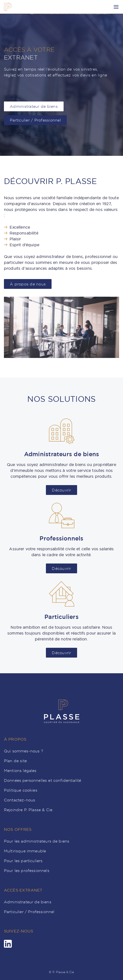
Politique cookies (21, 790)
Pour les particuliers (23, 861)
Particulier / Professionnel (29, 912)
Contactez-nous (20, 800)
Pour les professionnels (27, 870)
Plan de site (15, 761)
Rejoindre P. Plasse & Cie (28, 810)
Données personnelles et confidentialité (42, 780)
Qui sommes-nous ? (24, 751)
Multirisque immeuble (25, 851)
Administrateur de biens (28, 902)
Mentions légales (20, 771)
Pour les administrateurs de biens (37, 841)
